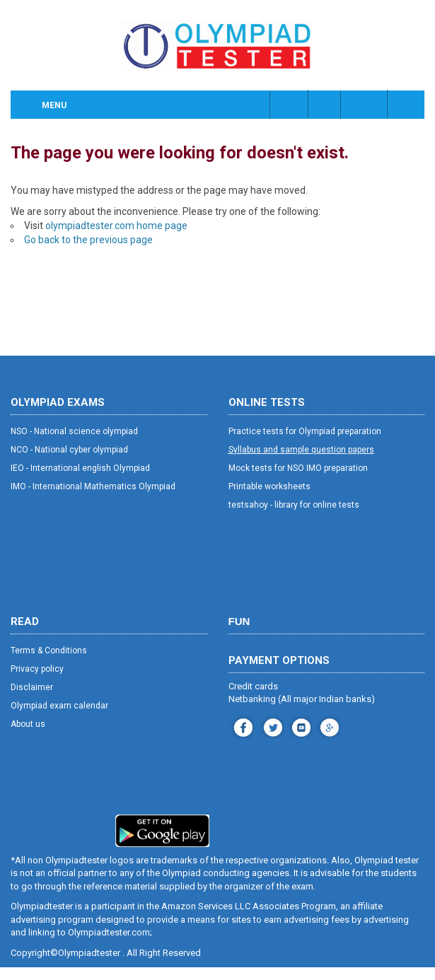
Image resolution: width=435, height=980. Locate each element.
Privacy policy (37, 669)
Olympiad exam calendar (59, 706)
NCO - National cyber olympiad (69, 450)
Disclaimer (32, 687)
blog (328, 726)
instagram (271, 726)
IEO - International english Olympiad (80, 468)
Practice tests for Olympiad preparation (305, 431)
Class (325, 104)
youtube (300, 726)
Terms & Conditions (49, 651)
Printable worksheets (269, 486)
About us (28, 724)
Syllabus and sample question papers (301, 450)
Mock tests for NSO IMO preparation (298, 468)
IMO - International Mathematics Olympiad (93, 486)
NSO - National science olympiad (74, 431)
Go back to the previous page (88, 240)
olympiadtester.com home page (116, 226)
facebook (242, 726)
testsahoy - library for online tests (294, 505)
